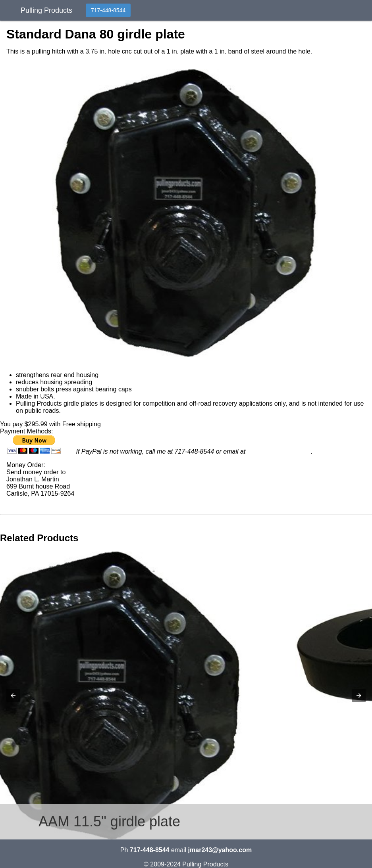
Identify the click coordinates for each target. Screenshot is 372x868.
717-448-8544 (108, 10)
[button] (186, 213)
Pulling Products (46, 10)
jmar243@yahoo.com (279, 451)
